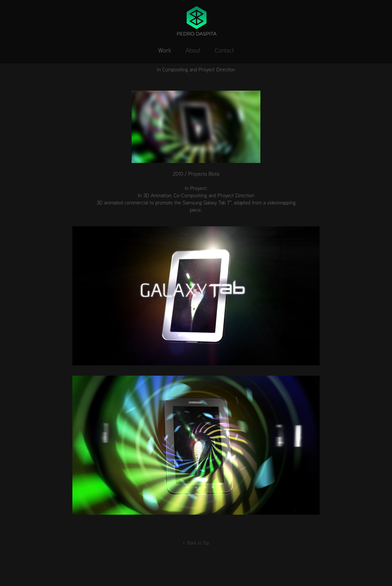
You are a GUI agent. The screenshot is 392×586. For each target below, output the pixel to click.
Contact (224, 50)
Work (165, 50)
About (193, 50)
